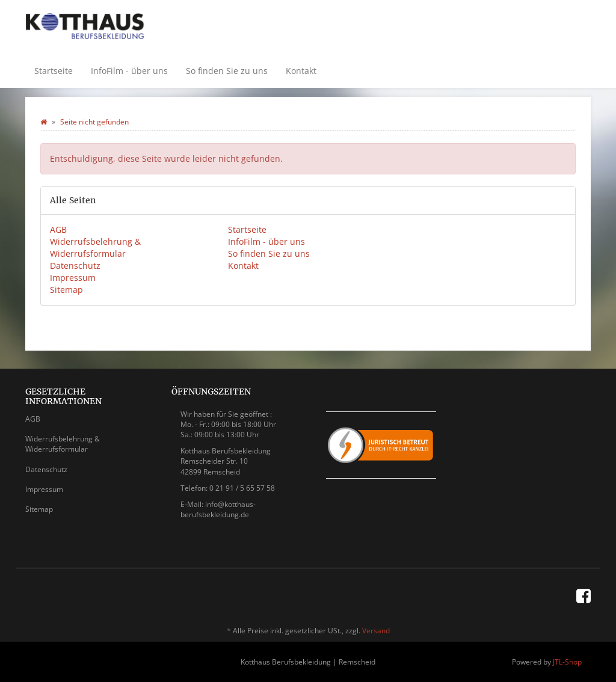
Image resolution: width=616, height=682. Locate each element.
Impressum (73, 278)
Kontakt (301, 71)
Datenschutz (75, 266)
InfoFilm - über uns (129, 71)
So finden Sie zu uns (227, 71)
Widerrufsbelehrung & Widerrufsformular (95, 247)
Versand (376, 631)
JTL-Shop (567, 662)
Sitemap (66, 290)
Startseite (54, 71)
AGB (58, 229)
